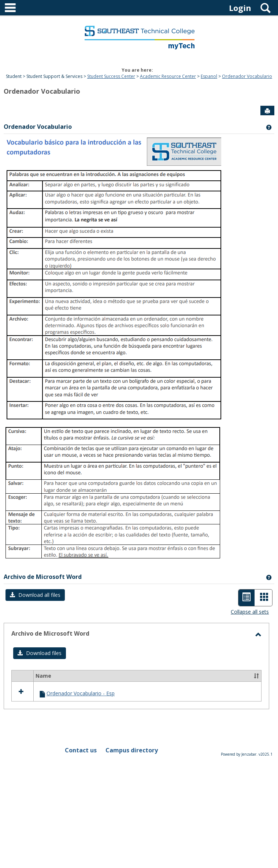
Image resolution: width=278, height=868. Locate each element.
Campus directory (132, 750)
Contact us (81, 750)
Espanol (209, 76)
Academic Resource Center (168, 76)
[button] (35, 595)
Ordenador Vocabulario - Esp (81, 693)
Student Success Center (111, 76)
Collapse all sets (250, 612)
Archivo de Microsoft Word (43, 577)
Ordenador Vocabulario (247, 76)
